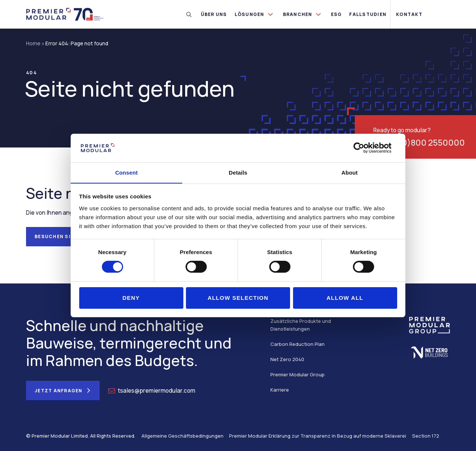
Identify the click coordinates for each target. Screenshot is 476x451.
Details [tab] (238, 172)
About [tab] (350, 172)
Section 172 (426, 436)
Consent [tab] (127, 172)
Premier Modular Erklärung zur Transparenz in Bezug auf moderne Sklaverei (318, 436)
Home (33, 43)
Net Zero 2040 (287, 359)
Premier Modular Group (297, 374)
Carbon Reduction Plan (297, 344)
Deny (131, 298)
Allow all (345, 298)
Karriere (280, 390)
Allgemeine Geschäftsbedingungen (182, 436)
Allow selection (238, 298)
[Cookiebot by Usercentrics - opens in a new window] (365, 148)
